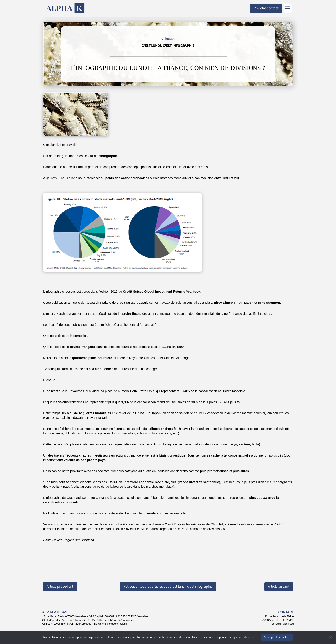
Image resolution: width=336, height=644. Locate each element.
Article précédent (60, 586)
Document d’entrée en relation (111, 624)
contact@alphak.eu (283, 624)
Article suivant (279, 586)
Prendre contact (266, 8)
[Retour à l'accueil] (64, 8)
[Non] (331, 637)
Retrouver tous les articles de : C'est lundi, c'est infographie (168, 586)
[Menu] (288, 8)
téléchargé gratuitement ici (120, 325)
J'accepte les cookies (277, 637)
